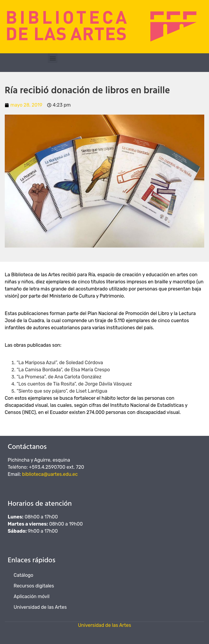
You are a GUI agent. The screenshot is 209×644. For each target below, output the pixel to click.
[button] (53, 58)
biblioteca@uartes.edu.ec (50, 474)
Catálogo (23, 575)
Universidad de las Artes (40, 607)
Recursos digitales (34, 586)
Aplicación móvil (32, 596)
